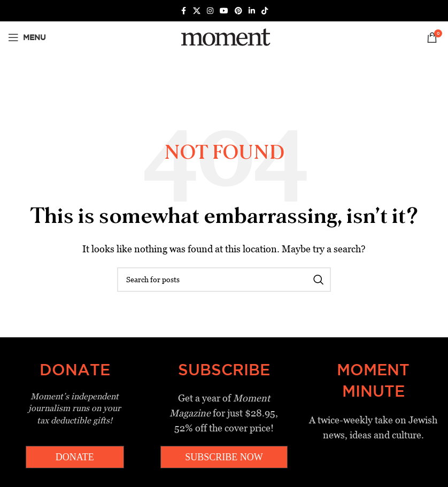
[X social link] (197, 11)
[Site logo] (224, 37)
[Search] (224, 280)
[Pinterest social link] (238, 11)
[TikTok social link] (265, 11)
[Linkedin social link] (252, 11)
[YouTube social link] (224, 11)
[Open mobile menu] (27, 37)
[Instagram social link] (210, 11)
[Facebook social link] (183, 11)
